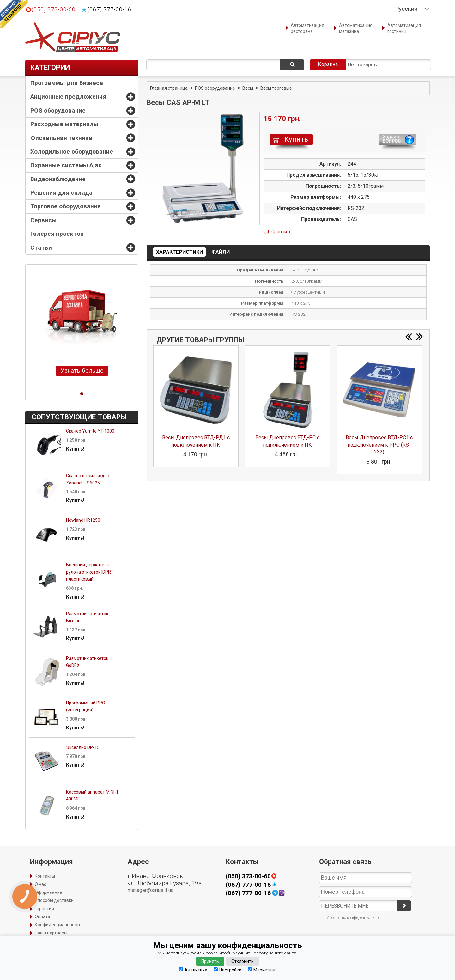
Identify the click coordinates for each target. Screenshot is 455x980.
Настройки (227, 970)
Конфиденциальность (58, 925)
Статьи (41, 248)
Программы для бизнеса (67, 83)
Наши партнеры (51, 933)
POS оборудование (58, 110)
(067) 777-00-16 (109, 9)
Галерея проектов (57, 234)
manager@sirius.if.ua (151, 890)
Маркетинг (262, 970)
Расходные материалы (64, 124)
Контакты (45, 876)
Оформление (49, 892)
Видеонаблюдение (58, 179)
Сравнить (282, 232)
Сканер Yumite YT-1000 (90, 431)
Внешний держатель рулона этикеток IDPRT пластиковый (90, 572)
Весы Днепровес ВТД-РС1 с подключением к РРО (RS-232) (379, 445)
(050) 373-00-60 (54, 9)
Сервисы (43, 220)
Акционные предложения (68, 97)
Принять (210, 961)
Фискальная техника (61, 138)
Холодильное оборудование (72, 152)
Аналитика (193, 970)
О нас (40, 884)
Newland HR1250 (83, 520)
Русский (406, 9)
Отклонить (243, 961)
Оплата (42, 916)
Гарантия (44, 909)
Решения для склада (61, 193)
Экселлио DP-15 (83, 747)
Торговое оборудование (66, 206)
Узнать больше (82, 371)
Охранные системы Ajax (66, 165)
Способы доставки (54, 900)
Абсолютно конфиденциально (353, 918)
